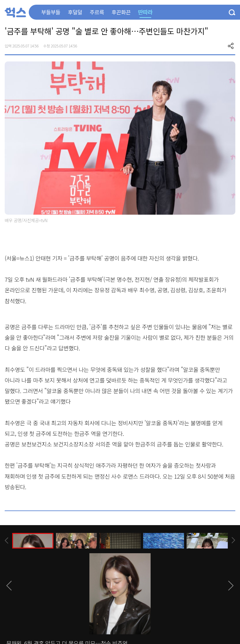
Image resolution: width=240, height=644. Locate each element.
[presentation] (7, 541)
